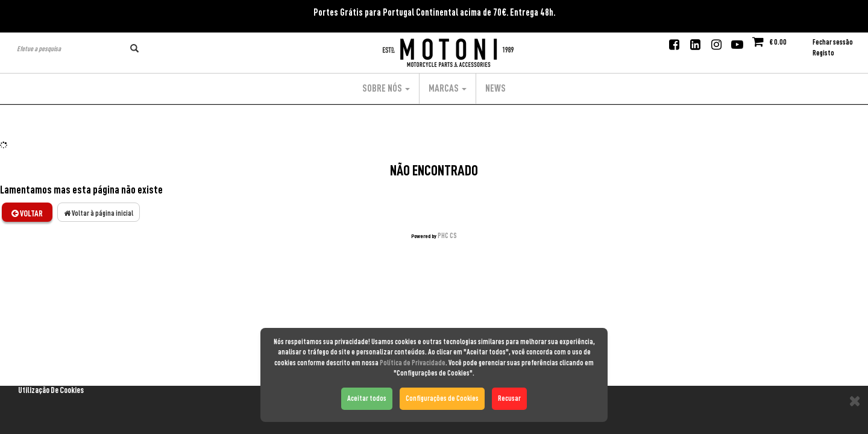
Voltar (27, 213)
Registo (823, 53)
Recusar (509, 398)
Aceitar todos (367, 398)
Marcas (448, 89)
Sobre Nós (386, 89)
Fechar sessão (833, 42)
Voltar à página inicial (99, 213)
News (495, 89)
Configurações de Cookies (442, 398)
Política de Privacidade (413, 363)
